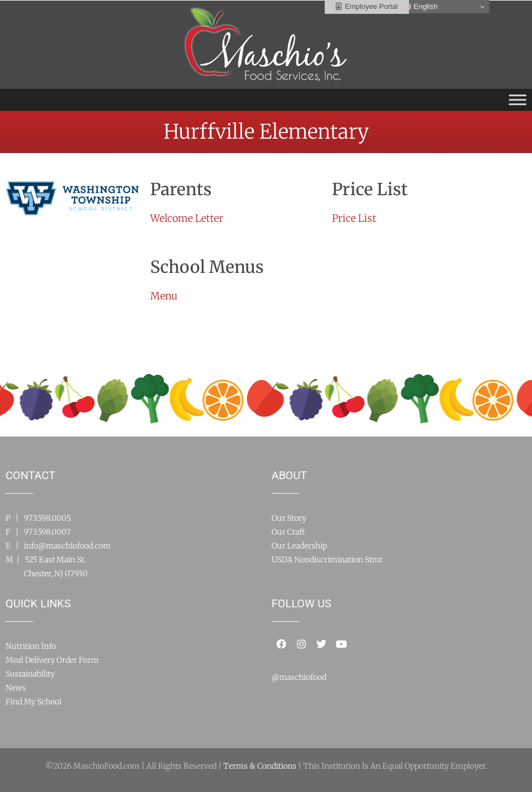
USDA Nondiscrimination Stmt (327, 560)
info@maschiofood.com (67, 546)
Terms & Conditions (260, 766)
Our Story (289, 518)
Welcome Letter (187, 218)
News (16, 688)
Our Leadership (299, 546)
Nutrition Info (31, 646)
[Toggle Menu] (518, 100)
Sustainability (30, 674)
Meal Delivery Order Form (52, 660)
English (420, 7)
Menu (164, 296)
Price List (354, 218)
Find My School (34, 702)
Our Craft (288, 532)
